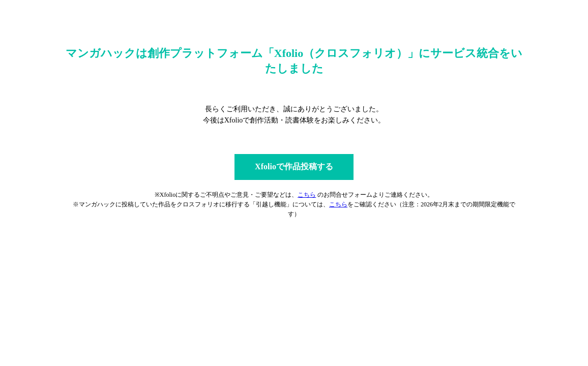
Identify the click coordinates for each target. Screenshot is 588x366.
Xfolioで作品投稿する (294, 166)
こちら (307, 195)
